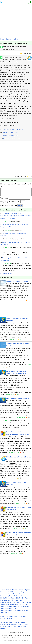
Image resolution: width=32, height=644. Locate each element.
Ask (10, 620)
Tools (22, 604)
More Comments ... (7, 275)
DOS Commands (14, 594)
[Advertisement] (16, 21)
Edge (23, 594)
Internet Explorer (13, 39)
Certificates (13, 626)
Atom (6, 620)
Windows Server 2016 (8, 612)
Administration (6, 592)
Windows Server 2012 (8, 610)
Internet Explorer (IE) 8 (10, 132)
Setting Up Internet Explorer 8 (12, 129)
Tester (3, 624)
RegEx (20, 626)
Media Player (5, 600)
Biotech (7, 628)
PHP (12, 602)
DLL (2, 626)
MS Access (26, 600)
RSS (2, 620)
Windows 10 (5, 606)
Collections (13, 618)
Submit (20, 207)
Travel (20, 628)
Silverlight (11, 604)
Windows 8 (23, 606)
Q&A (2, 628)
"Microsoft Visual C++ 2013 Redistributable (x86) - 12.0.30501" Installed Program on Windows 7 (16, 218)
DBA (16, 624)
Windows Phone (6, 608)
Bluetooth (4, 594)
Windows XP (5, 614)
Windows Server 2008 (21, 608)
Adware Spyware (18, 592)
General (3, 596)
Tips (17, 604)
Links (26, 626)
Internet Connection (14, 596)
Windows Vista (22, 612)
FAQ (24, 628)
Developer (9, 624)
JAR (27, 624)
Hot (7, 618)
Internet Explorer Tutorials (12, 139)
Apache (28, 592)
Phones (14, 628)
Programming (19, 602)
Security (3, 604)
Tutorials (28, 604)
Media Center (18, 598)
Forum (3, 630)
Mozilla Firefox (16, 600)
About (20, 618)
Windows (21, 624)
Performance (5, 602)
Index (25, 618)
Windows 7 (14, 606)
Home (2, 39)
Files (6, 626)
